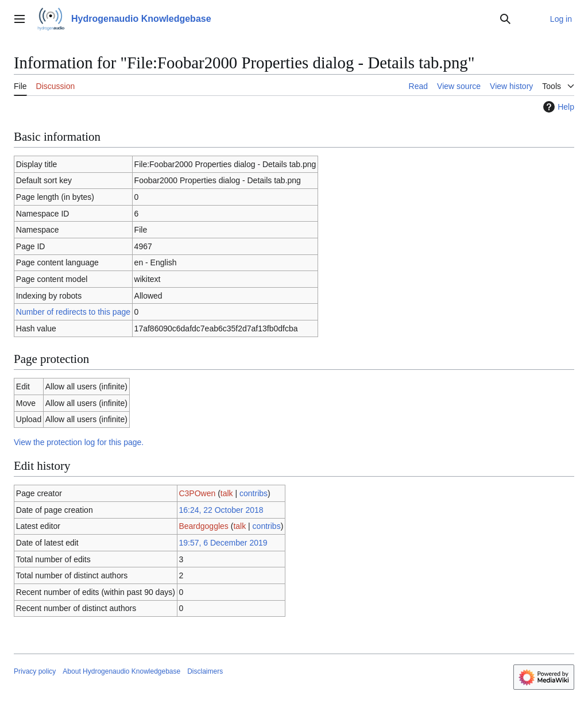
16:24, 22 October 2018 (221, 510)
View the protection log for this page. (79, 442)
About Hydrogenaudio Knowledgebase (121, 671)
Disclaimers (205, 671)
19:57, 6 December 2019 (223, 543)
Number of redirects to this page (73, 312)
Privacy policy (35, 671)
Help (557, 107)
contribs (254, 493)
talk (227, 493)
